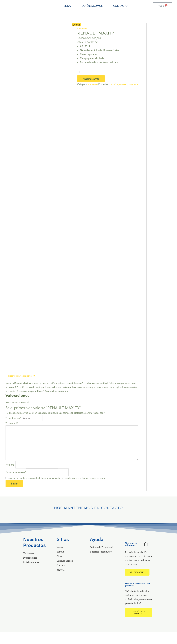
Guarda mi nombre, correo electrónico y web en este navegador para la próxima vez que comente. (57, 490)
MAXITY (125, 94)
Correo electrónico (16, 484)
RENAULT (82, 98)
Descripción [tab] (14, 385)
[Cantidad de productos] (92, 82)
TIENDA (76, 6)
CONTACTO (95, 17)
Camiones (82, 38)
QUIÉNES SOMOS (105, 6)
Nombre (11, 476)
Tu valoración (13, 433)
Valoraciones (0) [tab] (29, 385)
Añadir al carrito (91, 89)
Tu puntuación (13, 428)
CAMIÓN (114, 94)
